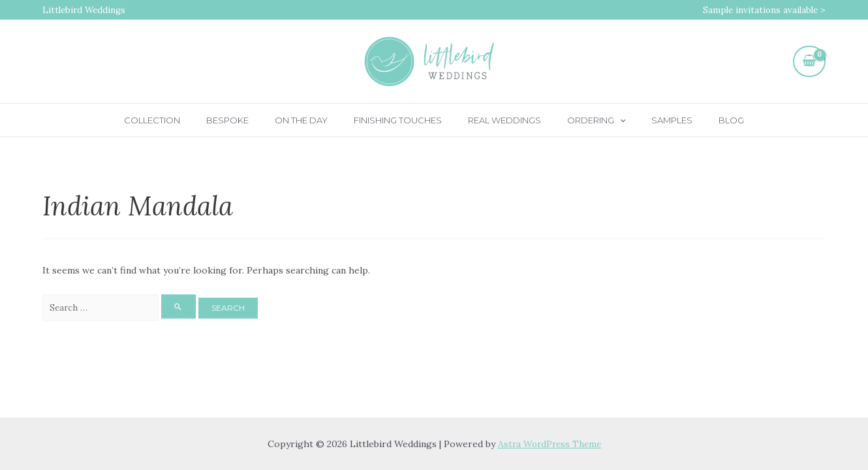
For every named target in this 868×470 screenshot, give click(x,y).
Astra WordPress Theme (550, 444)
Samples (649, 120)
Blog (699, 120)
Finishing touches (402, 120)
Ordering (583, 120)
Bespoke (250, 120)
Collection (184, 120)
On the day (315, 120)
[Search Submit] (186, 307)
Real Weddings (500, 120)
